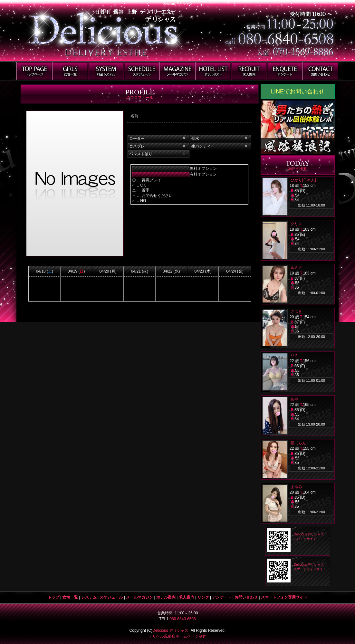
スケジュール (111, 597)
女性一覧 (70, 597)
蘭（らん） (300, 443)
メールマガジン (139, 597)
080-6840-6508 (182, 619)
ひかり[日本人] (303, 180)
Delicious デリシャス (170, 630)
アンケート (222, 597)
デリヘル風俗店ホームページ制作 (177, 636)
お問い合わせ (246, 597)
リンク (203, 597)
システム (89, 597)
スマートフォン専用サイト (284, 597)
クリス (296, 224)
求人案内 (187, 597)
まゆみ (296, 487)
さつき (296, 312)
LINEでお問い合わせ (298, 91)
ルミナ (296, 268)
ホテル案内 (166, 597)
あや (294, 399)
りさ (294, 355)
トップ (53, 597)
